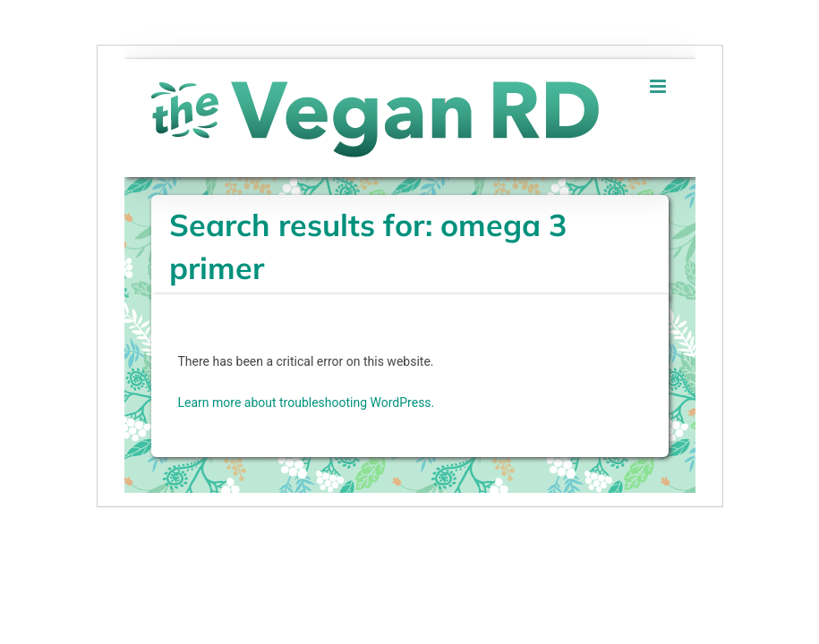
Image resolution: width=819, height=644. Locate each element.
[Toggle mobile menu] (659, 86)
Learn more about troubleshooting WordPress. (307, 402)
